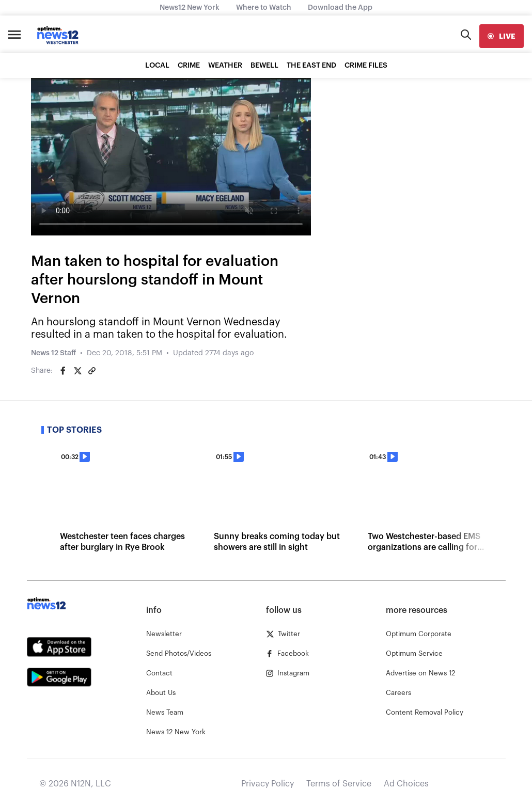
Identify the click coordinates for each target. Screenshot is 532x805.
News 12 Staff (53, 353)
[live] (502, 36)
